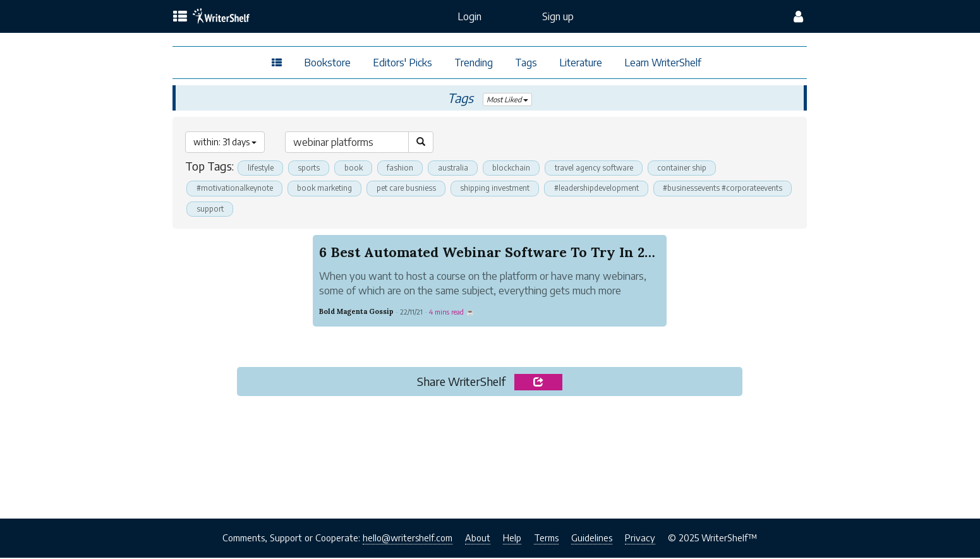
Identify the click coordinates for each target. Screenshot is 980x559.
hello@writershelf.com (408, 539)
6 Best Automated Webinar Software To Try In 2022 (493, 253)
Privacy (640, 539)
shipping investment (510, 189)
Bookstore (327, 63)
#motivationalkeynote (237, 189)
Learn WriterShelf (663, 63)
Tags (526, 63)
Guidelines (592, 539)
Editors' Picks (402, 63)
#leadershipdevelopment (616, 189)
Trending (474, 63)
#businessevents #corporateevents (259, 210)
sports (313, 168)
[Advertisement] (490, 455)
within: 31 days (225, 142)
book (360, 168)
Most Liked (508, 99)
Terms (546, 539)
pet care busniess (417, 189)
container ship (704, 168)
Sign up (558, 16)
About (478, 539)
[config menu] (798, 16)
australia (463, 168)
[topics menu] (180, 17)
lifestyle (262, 168)
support (362, 210)
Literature (581, 63)
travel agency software (611, 168)
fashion (408, 168)
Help (512, 539)
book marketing (331, 189)
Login (469, 16)
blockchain (524, 168)
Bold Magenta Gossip (356, 313)
